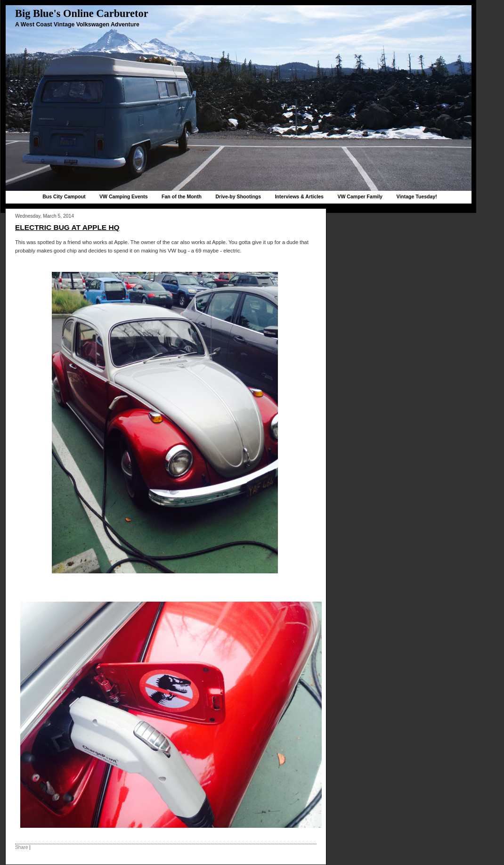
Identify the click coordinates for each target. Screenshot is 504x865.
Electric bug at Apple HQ (67, 227)
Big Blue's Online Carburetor (82, 13)
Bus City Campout (64, 196)
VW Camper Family (360, 196)
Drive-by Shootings (238, 196)
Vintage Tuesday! (416, 196)
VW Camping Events (124, 196)
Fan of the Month (182, 196)
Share (21, 847)
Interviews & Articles (299, 196)
